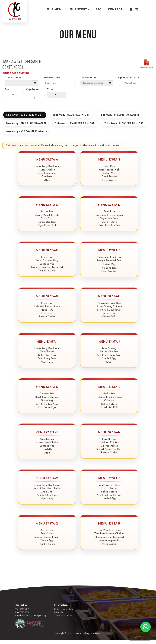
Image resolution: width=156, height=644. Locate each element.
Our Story (80, 9)
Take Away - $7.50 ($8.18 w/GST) (25, 119)
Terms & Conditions (63, 620)
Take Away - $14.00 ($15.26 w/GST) (75, 127)
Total (50, 93)
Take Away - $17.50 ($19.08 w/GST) (124, 127)
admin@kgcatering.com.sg (34, 620)
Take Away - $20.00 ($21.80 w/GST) (26, 136)
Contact (115, 9)
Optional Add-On (129, 82)
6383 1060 (25, 617)
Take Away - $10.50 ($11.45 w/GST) (119, 119)
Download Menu (146, 71)
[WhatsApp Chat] (146, 627)
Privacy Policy (60, 617)
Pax (7, 93)
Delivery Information (64, 613)
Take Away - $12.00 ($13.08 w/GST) (26, 127)
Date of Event (15, 82)
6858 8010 (24, 613)
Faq (99, 9)
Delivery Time (52, 82)
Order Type (89, 82)
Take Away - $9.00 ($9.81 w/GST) (72, 119)
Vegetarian (34, 95)
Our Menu (55, 9)
